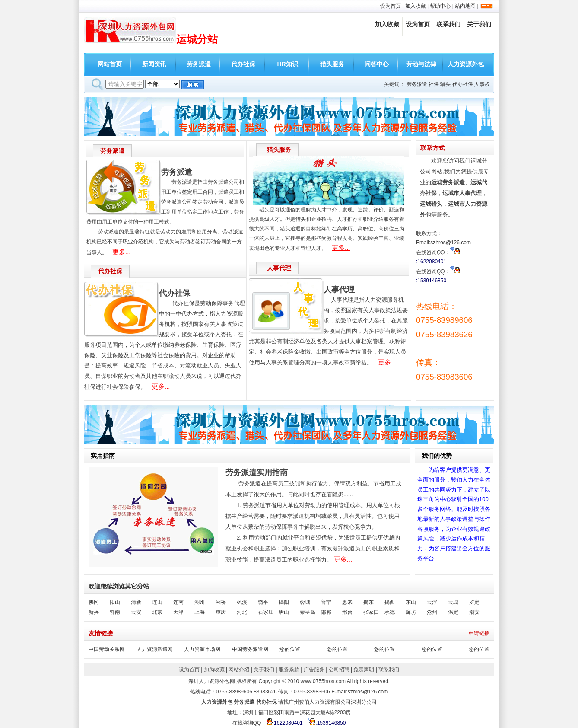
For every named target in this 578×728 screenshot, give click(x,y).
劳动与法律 (421, 64)
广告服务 (314, 670)
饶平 (263, 602)
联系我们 (448, 24)
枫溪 (242, 602)
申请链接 (479, 633)
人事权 (482, 84)
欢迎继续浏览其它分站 (119, 586)
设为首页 (391, 6)
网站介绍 (239, 670)
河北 (242, 612)
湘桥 (221, 602)
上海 (200, 612)
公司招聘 (339, 670)
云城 (453, 602)
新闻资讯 (154, 64)
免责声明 (364, 670)
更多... (122, 252)
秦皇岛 (308, 612)
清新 (136, 602)
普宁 (326, 602)
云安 (136, 612)
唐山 (284, 612)
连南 (178, 602)
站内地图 (465, 6)
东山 (411, 602)
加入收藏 (416, 6)
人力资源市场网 (202, 649)
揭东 (368, 602)
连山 (157, 602)
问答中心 (377, 64)
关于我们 (479, 24)
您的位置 (290, 649)
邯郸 (326, 612)
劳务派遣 (199, 64)
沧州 (432, 612)
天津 (178, 612)
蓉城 (305, 602)
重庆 (221, 612)
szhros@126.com (451, 243)
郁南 (115, 612)
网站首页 (110, 64)
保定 (453, 612)
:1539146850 (326, 723)
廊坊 (411, 612)
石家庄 (266, 612)
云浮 (432, 602)
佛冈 (94, 602)
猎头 (445, 84)
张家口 (371, 612)
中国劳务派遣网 (250, 649)
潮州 (200, 602)
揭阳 (284, 602)
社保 (434, 84)
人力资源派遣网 (155, 649)
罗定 (474, 602)
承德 (390, 612)
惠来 (347, 602)
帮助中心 (440, 6)
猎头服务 (332, 64)
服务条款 (289, 670)
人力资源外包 (466, 64)
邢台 (347, 612)
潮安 (474, 612)
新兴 (94, 612)
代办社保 (243, 64)
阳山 (115, 602)
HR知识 (287, 64)
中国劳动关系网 (107, 649)
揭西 (390, 602)
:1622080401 (283, 723)
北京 (157, 612)
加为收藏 (214, 670)
